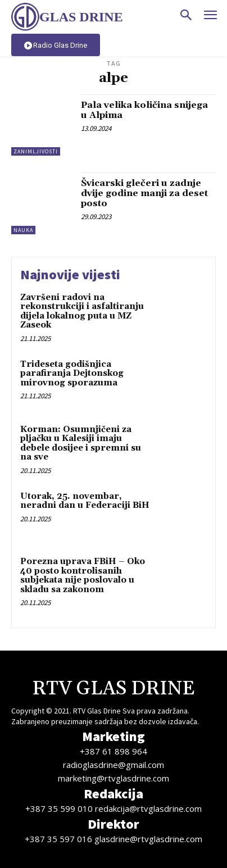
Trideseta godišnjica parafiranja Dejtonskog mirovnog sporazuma (72, 374)
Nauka (23, 230)
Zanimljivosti (36, 151)
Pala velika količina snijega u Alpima (144, 110)
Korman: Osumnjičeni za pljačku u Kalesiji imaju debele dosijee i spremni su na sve (81, 444)
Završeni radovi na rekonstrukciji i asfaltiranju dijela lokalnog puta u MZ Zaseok (82, 312)
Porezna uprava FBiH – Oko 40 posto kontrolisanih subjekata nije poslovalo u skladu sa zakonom (83, 576)
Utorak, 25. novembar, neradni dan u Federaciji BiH (85, 501)
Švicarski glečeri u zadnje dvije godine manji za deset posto (144, 193)
